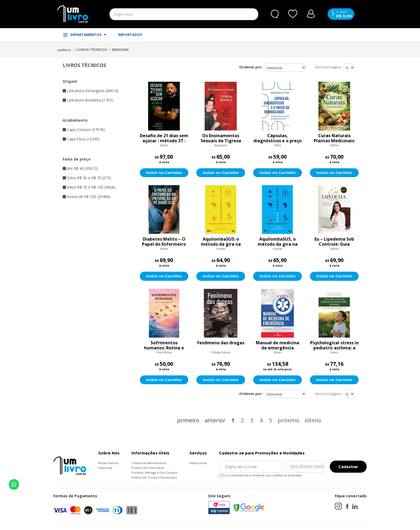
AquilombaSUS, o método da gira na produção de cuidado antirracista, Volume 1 (278, 242)
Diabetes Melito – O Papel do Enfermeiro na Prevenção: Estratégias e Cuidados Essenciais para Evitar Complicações (164, 242)
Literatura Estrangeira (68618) (91, 91)
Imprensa (105, 468)
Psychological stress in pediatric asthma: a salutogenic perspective (334, 346)
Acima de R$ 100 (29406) (87, 197)
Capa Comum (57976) (84, 130)
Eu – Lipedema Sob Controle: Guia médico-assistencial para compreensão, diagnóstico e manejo (334, 242)
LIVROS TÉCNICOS (92, 50)
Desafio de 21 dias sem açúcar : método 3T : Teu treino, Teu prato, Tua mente (164, 138)
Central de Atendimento (149, 463)
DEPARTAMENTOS (85, 35)
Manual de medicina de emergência (277, 346)
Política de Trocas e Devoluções (154, 478)
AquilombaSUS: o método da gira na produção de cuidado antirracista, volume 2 (221, 242)
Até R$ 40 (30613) (80, 168)
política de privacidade (288, 476)
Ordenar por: (251, 67)
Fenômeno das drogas (221, 343)
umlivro (64, 50)
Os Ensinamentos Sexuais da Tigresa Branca (221, 138)
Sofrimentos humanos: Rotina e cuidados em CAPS (164, 346)
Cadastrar (348, 467)
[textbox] (171, 14)
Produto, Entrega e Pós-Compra (154, 473)
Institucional (198, 463)
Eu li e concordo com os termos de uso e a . (261, 475)
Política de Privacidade (148, 468)
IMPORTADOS (130, 35)
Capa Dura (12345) (81, 139)
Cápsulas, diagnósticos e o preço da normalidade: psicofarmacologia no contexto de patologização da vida (277, 138)
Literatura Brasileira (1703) (88, 100)
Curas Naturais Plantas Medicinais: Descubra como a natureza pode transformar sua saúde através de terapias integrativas (334, 138)
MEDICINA (120, 50)
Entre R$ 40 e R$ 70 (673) (87, 178)
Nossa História (108, 463)
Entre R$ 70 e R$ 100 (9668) (89, 187)
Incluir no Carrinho (164, 173)
